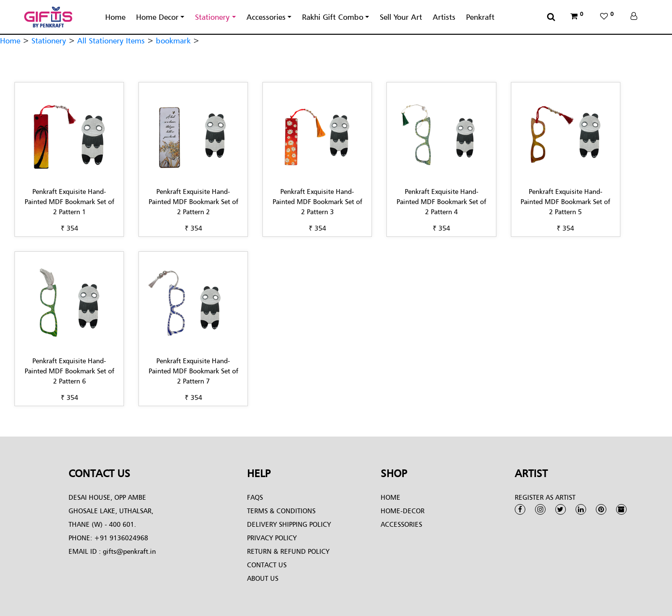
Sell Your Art (401, 17)
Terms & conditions (281, 511)
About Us (263, 578)
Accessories (266, 17)
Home (115, 17)
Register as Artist (545, 497)
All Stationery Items (111, 41)
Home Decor (157, 17)
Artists (444, 17)
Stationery (212, 17)
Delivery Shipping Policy (289, 524)
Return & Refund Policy (288, 551)
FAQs (255, 497)
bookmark (173, 41)
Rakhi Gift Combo (333, 17)
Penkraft (480, 17)
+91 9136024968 (120, 538)
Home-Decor (403, 511)
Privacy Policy (272, 538)
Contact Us (267, 565)
